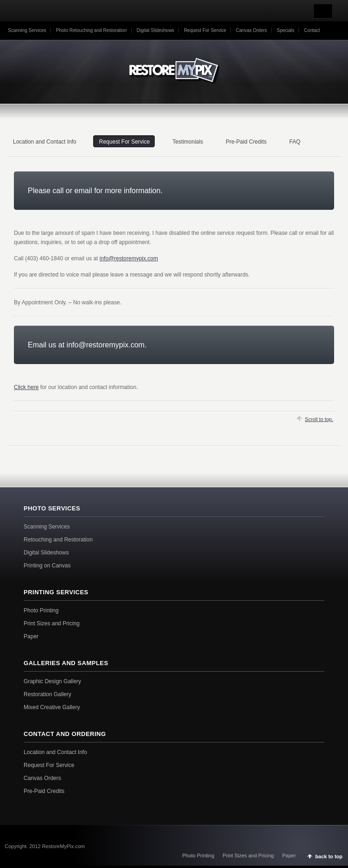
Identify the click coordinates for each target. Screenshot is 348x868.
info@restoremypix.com (129, 258)
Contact (312, 30)
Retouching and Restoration (58, 540)
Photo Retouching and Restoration (92, 30)
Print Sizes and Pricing (52, 623)
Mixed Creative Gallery (52, 707)
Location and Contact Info (55, 752)
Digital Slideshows (155, 30)
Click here (26, 387)
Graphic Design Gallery (52, 681)
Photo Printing (41, 610)
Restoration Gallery (47, 694)
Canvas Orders (251, 30)
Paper (31, 636)
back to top (329, 856)
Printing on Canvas (47, 566)
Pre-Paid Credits (44, 791)
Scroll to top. (319, 419)
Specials (285, 30)
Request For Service (205, 30)
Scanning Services (27, 30)
